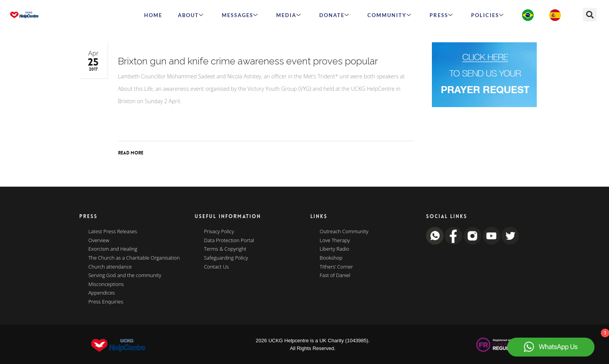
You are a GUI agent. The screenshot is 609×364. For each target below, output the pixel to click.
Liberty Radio (334, 249)
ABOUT (191, 15)
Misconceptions (106, 284)
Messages (240, 15)
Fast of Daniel (335, 276)
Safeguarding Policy (226, 258)
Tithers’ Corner (336, 267)
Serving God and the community (125, 276)
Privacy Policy (219, 232)
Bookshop (331, 258)
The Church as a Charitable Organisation (134, 258)
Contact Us (216, 267)
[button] (590, 15)
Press (441, 15)
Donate (334, 15)
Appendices (102, 293)
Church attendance (110, 267)
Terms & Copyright (225, 249)
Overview (99, 241)
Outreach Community (344, 232)
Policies (488, 15)
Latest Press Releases (113, 232)
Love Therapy (335, 241)
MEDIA (289, 15)
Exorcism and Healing (113, 249)
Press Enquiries (106, 302)
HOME (153, 15)
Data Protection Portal (229, 241)
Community (390, 15)
